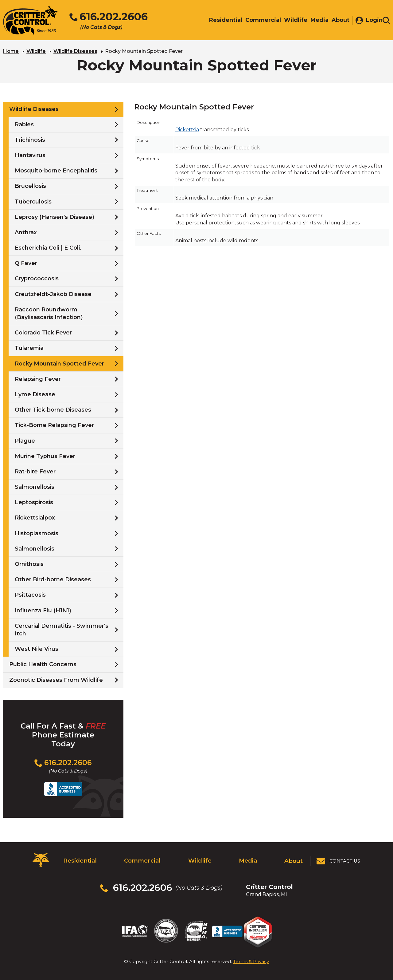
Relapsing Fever (38, 378)
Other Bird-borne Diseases (53, 579)
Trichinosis (30, 139)
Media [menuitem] (316, 21)
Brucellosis (30, 186)
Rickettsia (187, 129)
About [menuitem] (337, 21)
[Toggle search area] (386, 21)
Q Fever (26, 263)
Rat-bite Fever (35, 471)
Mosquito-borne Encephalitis (56, 170)
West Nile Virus (37, 649)
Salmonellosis (35, 487)
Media (247, 859)
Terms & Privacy (251, 955)
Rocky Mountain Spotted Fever (59, 363)
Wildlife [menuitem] (293, 21)
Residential (79, 859)
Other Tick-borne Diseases (53, 409)
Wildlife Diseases (75, 51)
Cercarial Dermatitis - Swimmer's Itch (62, 629)
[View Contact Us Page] (339, 859)
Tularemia (29, 348)
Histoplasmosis (37, 533)
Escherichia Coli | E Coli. (48, 247)
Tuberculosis (33, 201)
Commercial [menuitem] (260, 21)
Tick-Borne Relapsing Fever (54, 425)
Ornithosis (29, 564)
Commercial (141, 859)
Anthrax (26, 232)
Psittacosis (30, 595)
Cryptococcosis (37, 278)
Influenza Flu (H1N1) (43, 610)
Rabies (24, 124)
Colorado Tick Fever (43, 332)
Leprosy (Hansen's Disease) (54, 216)
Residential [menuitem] (223, 21)
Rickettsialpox (35, 517)
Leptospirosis (34, 502)
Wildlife (36, 51)
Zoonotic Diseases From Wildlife (56, 679)
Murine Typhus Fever (45, 456)
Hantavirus (30, 155)
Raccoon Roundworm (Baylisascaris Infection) (49, 313)
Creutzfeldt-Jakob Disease (53, 294)
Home (11, 51)
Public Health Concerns (43, 664)
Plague (25, 440)
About (294, 859)
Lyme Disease (35, 394)
